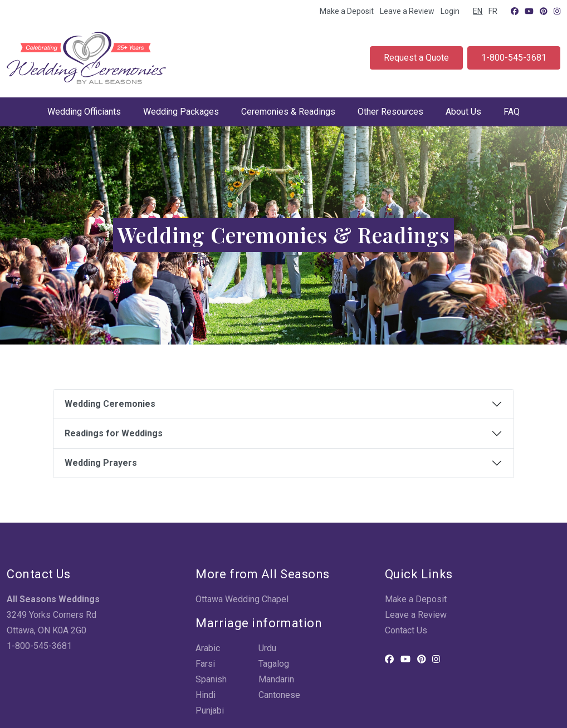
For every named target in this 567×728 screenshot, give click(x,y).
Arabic (208, 648)
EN (478, 11)
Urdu (267, 648)
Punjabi (210, 710)
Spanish (211, 679)
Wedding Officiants (84, 112)
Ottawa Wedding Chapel (242, 599)
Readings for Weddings (114, 433)
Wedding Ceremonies (110, 404)
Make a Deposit (347, 11)
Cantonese (279, 695)
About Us (463, 112)
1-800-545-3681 (514, 58)
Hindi (206, 695)
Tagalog (274, 664)
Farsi (205, 664)
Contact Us (406, 630)
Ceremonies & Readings (288, 112)
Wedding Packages (181, 112)
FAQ (512, 112)
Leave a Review (407, 11)
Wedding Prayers (101, 463)
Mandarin (276, 679)
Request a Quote (416, 58)
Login (450, 11)
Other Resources (390, 112)
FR (493, 11)
